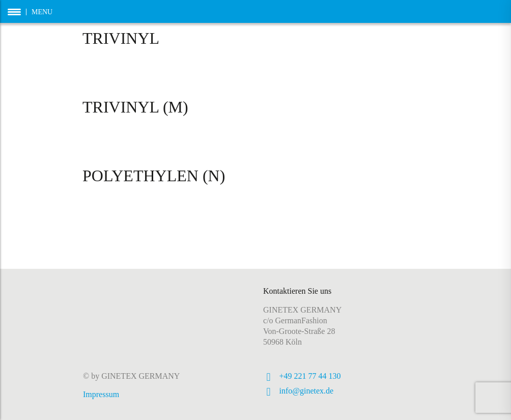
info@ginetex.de (307, 391)
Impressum (101, 394)
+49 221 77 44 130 (310, 376)
